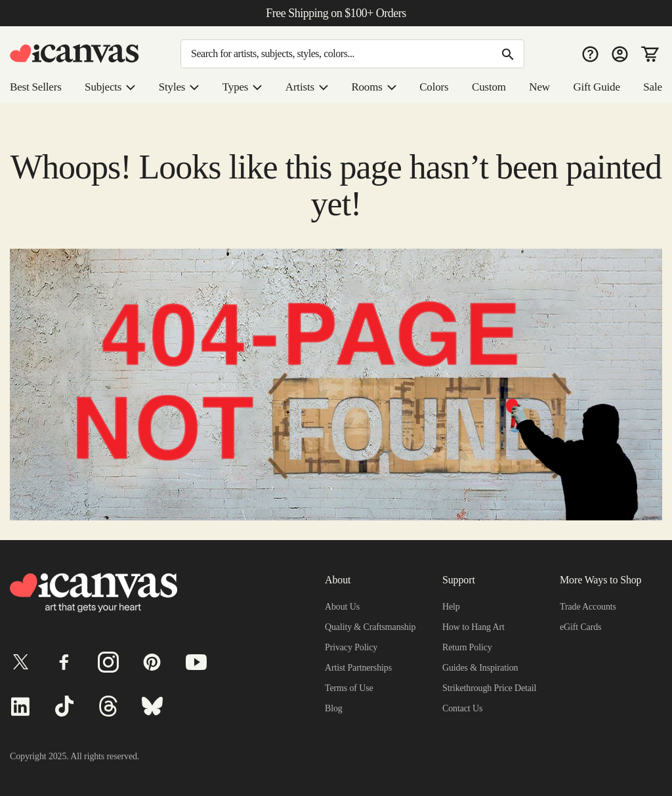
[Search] (352, 54)
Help (451, 606)
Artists (310, 87)
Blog (334, 708)
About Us (343, 606)
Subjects (114, 87)
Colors (436, 87)
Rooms (376, 87)
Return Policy (469, 647)
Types (247, 87)
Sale (652, 87)
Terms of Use (351, 688)
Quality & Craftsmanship (373, 627)
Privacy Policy (352, 647)
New (541, 87)
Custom (491, 87)
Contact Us (465, 708)
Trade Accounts (592, 606)
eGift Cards (582, 627)
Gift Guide (596, 87)
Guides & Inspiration (482, 667)
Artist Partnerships (362, 667)
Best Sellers (38, 87)
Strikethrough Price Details (496, 688)
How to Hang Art (476, 627)
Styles (184, 87)
